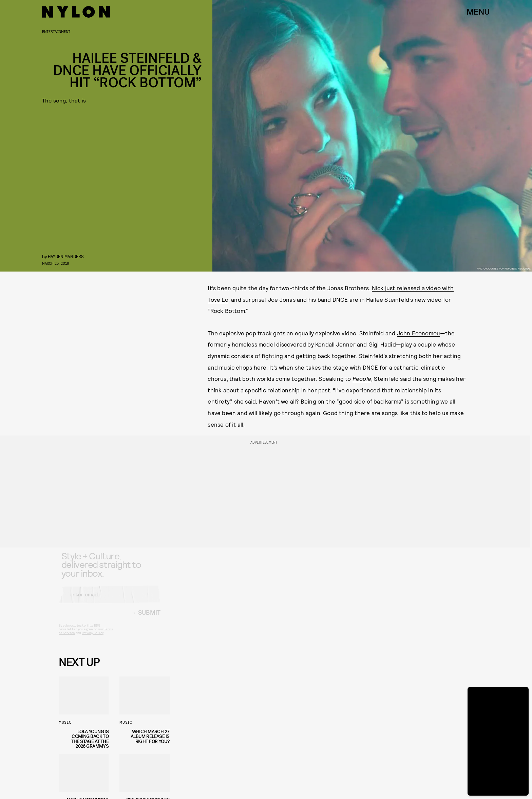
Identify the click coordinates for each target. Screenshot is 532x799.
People (362, 378)
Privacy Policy (92, 638)
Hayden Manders (66, 256)
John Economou (419, 333)
